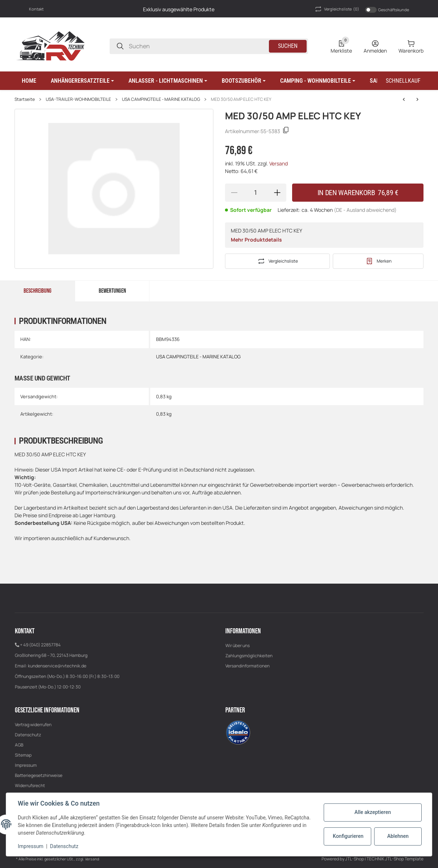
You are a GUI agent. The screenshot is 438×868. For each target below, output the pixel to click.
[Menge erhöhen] (277, 193)
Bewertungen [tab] (112, 291)
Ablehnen (398, 836)
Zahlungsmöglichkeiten (249, 656)
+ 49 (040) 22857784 (40, 645)
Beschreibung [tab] (38, 291)
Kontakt (36, 9)
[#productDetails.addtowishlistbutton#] (378, 261)
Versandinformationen (247, 666)
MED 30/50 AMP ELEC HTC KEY (241, 99)
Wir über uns (238, 645)
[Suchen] (120, 46)
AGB (19, 745)
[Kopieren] (286, 131)
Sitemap (23, 755)
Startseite (25, 99)
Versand (279, 163)
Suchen (288, 46)
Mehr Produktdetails (256, 240)
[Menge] (256, 193)
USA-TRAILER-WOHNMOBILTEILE (78, 99)
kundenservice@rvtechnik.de (57, 666)
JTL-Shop (355, 859)
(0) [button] (337, 9)
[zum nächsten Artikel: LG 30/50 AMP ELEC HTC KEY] (404, 99)
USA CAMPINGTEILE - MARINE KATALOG (161, 99)
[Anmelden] (375, 46)
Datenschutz (28, 735)
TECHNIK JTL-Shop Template (395, 859)
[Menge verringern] (234, 193)
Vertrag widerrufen (33, 725)
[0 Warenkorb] (411, 46)
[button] (82, 81)
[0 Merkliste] (341, 46)
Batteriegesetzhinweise (39, 775)
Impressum (26, 765)
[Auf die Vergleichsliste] (278, 261)
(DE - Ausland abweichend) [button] (365, 210)
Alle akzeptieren (373, 812)
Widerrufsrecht (30, 785)
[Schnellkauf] (403, 81)
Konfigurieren (348, 836)
